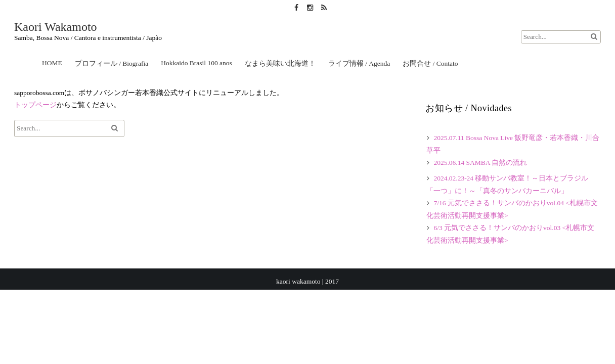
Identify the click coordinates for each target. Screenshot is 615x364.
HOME (52, 63)
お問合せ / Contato (430, 63)
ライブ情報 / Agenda (359, 63)
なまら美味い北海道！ (280, 63)
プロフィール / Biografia (112, 63)
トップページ (35, 105)
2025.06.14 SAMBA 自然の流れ (480, 163)
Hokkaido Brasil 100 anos (196, 63)
